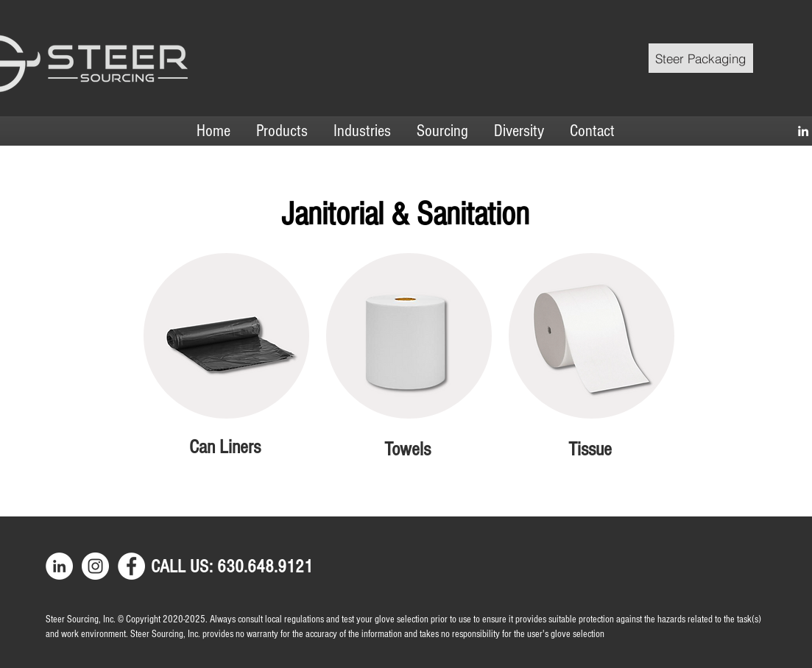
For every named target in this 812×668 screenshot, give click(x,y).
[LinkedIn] (803, 131)
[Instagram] (95, 566)
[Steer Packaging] (701, 58)
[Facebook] (131, 566)
